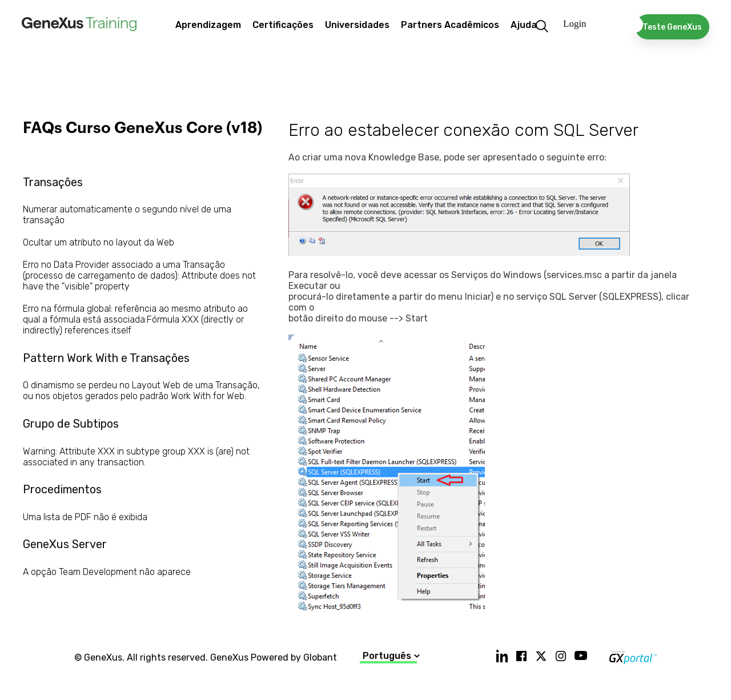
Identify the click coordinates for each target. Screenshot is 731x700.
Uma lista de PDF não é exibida (85, 517)
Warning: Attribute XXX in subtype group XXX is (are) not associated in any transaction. (136, 457)
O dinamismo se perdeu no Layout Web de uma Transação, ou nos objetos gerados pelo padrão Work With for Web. (141, 391)
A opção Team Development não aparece (107, 572)
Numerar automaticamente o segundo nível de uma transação (127, 215)
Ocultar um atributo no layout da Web (99, 242)
